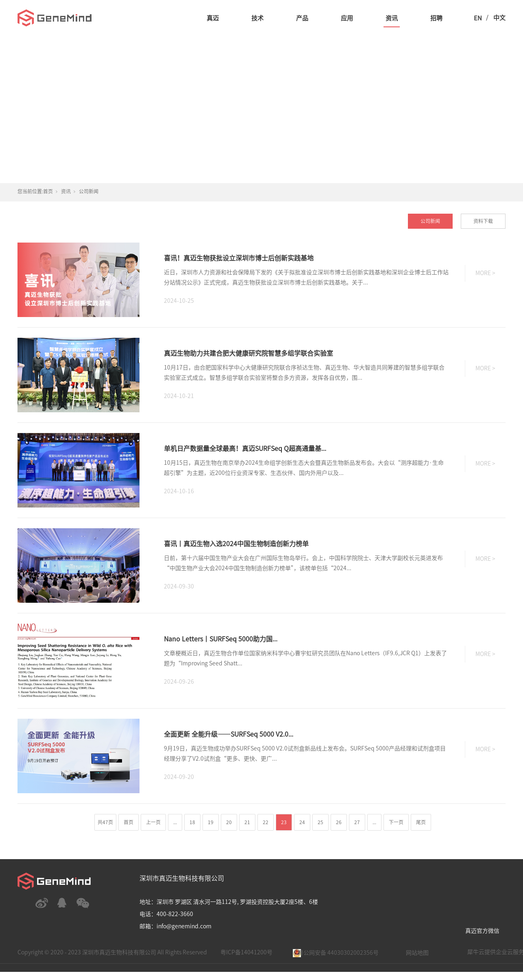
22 (266, 822)
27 (357, 822)
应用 (347, 18)
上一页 (153, 822)
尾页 (421, 822)
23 (284, 822)
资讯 (392, 18)
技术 (257, 18)
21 (247, 822)
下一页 (396, 822)
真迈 (213, 18)
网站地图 (417, 953)
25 (320, 822)
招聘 (436, 18)
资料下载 (483, 221)
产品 (302, 18)
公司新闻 (89, 191)
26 (339, 822)
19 (211, 822)
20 (229, 822)
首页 (48, 191)
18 (192, 822)
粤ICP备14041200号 (246, 952)
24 (302, 822)
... (175, 822)
